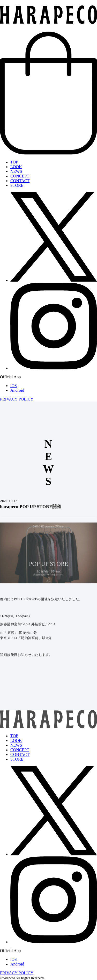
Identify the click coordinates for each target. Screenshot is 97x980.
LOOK (16, 167)
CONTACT (20, 181)
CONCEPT (20, 176)
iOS (14, 386)
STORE (17, 185)
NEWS (16, 171)
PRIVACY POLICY (17, 399)
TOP (14, 162)
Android (17, 390)
